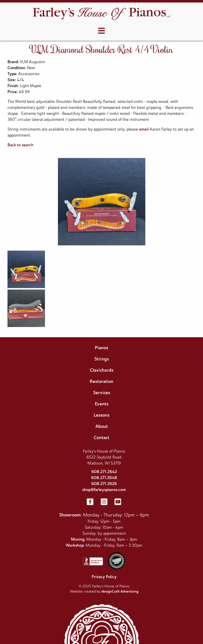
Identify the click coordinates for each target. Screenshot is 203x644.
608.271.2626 (104, 484)
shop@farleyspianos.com (104, 490)
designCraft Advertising (120, 591)
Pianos (101, 348)
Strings (102, 359)
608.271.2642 (104, 472)
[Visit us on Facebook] (90, 502)
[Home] (101, 14)
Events (102, 404)
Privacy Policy (104, 577)
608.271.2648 (104, 478)
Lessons (101, 415)
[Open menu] (101, 31)
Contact (101, 438)
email (144, 129)
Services (102, 393)
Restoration (101, 381)
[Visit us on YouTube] (118, 502)
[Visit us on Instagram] (104, 502)
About (102, 426)
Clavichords (102, 370)
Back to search (20, 145)
